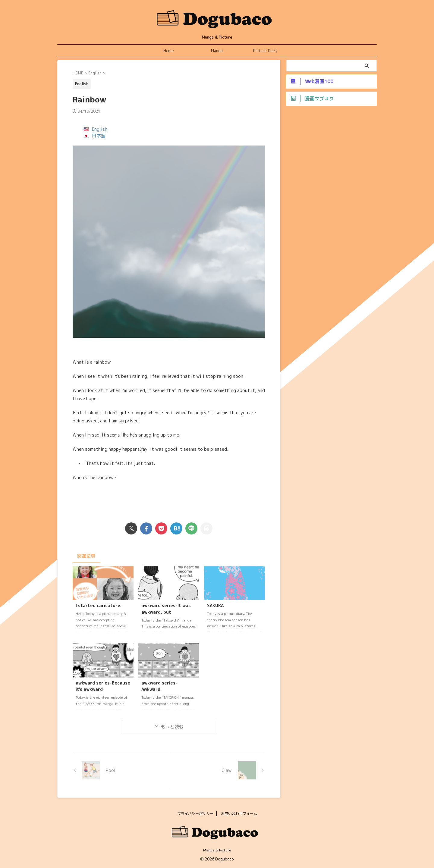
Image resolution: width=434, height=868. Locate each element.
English (100, 129)
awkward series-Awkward (159, 686)
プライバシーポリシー (195, 814)
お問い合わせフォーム (239, 814)
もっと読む (172, 727)
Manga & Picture (217, 850)
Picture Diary (265, 51)
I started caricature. (99, 606)
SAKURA (215, 606)
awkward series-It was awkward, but (166, 609)
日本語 (99, 136)
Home (169, 51)
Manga (217, 51)
